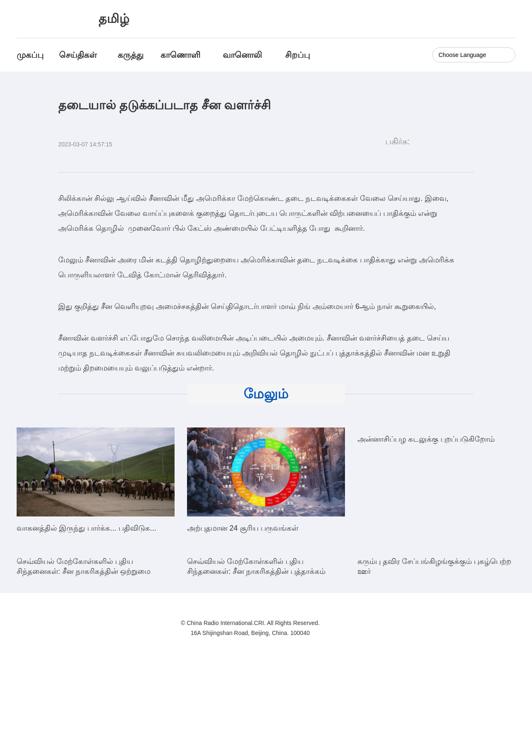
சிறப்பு (298, 55)
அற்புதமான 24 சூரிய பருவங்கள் (243, 528)
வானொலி (242, 55)
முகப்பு (30, 55)
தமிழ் (114, 19)
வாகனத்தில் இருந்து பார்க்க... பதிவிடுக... (86, 528)
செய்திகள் (78, 55)
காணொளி (182, 55)
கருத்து (131, 55)
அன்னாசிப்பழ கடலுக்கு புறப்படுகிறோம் (426, 528)
